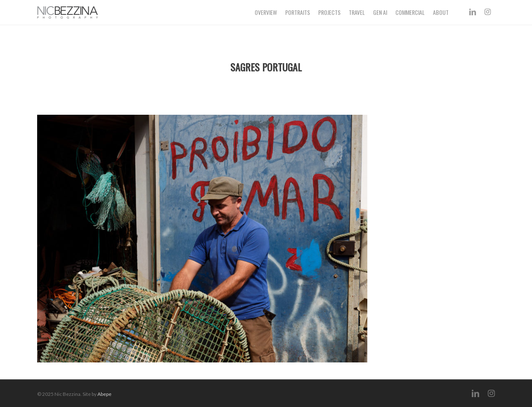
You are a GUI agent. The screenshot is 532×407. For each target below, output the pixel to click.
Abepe (104, 394)
